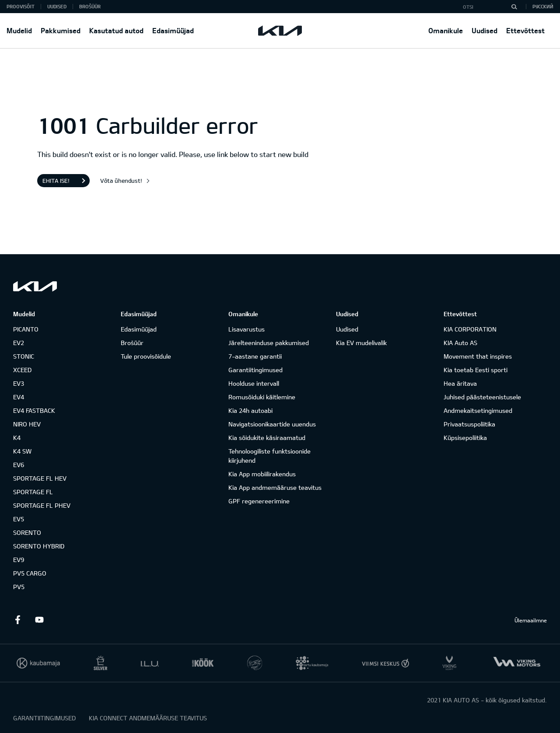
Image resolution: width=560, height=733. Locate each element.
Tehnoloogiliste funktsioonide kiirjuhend (269, 456)
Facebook (17, 620)
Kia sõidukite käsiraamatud (267, 438)
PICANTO (26, 329)
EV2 (19, 343)
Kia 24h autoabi (250, 410)
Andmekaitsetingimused (478, 410)
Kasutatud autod (116, 30)
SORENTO (27, 532)
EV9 (19, 560)
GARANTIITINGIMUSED (44, 718)
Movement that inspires (478, 356)
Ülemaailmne (531, 620)
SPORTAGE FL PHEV (42, 505)
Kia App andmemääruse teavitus (275, 487)
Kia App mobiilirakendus (262, 474)
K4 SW (22, 451)
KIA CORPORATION (470, 329)
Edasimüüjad (173, 30)
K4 (17, 438)
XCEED (22, 370)
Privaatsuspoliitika (469, 424)
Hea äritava (460, 383)
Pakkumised (61, 30)
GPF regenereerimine (259, 501)
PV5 (19, 587)
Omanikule (446, 30)
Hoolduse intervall (254, 383)
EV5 (19, 519)
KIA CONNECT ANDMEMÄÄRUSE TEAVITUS (148, 718)
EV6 (19, 465)
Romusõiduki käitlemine (262, 397)
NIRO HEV (27, 424)
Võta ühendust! (121, 181)
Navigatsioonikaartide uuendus (272, 424)
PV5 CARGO (30, 573)
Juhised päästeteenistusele (482, 397)
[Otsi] (514, 7)
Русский (543, 6)
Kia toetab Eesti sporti (476, 370)
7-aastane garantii (255, 356)
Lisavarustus (247, 329)
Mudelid (19, 30)
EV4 (19, 397)
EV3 (19, 383)
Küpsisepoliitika (465, 438)
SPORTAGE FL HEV (40, 478)
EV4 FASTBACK (34, 410)
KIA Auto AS (460, 343)
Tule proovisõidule (146, 356)
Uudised (485, 30)
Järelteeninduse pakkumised (269, 343)
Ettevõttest (525, 30)
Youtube (39, 620)
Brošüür (90, 6)
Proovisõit (21, 6)
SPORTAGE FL (33, 492)
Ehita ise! (56, 181)
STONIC (24, 356)
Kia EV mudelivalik (361, 343)
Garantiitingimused (255, 370)
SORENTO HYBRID (39, 546)
